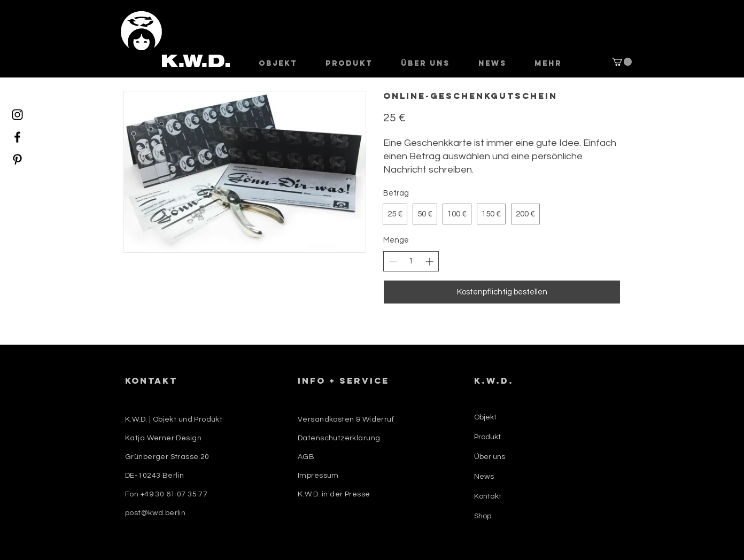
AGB (306, 457)
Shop (483, 516)
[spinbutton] (411, 261)
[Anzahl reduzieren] (393, 262)
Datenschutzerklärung (339, 438)
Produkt (487, 437)
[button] (622, 62)
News (484, 477)
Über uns (490, 457)
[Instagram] (17, 115)
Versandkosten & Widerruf (346, 419)
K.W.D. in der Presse (334, 494)
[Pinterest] (17, 160)
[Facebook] (17, 137)
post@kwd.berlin (155, 513)
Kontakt (488, 496)
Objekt (485, 417)
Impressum (318, 476)
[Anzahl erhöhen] (429, 262)
